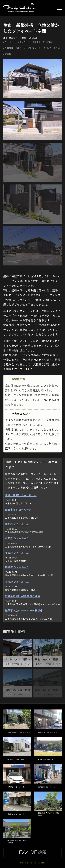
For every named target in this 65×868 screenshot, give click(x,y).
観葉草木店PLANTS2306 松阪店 (24, 610)
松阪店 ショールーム (17, 538)
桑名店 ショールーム (17, 524)
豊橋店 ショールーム (17, 581)
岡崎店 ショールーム (17, 567)
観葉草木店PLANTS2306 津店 (23, 596)
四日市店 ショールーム (18, 510)
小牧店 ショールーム (17, 553)
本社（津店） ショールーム (21, 495)
